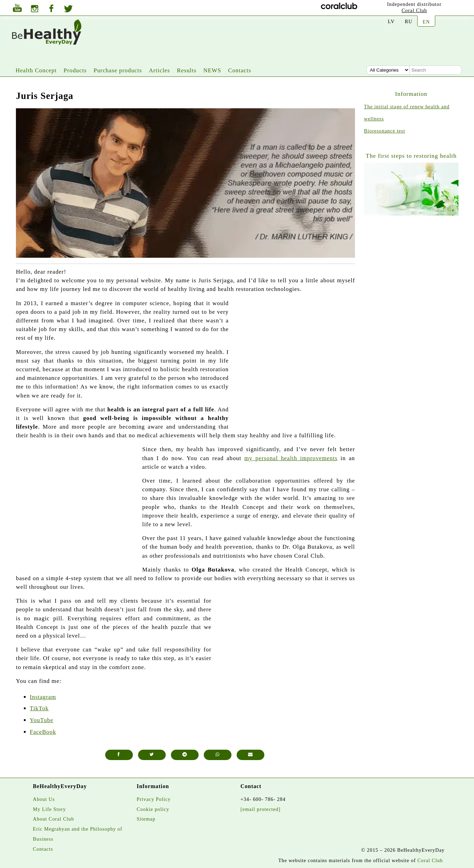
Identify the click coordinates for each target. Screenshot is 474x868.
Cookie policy (153, 809)
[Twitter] (68, 10)
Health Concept (36, 70)
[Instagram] (35, 10)
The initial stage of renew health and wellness (407, 113)
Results (186, 70)
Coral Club (414, 10)
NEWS (212, 70)
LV (391, 21)
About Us (44, 799)
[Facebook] (51, 9)
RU (409, 21)
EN (426, 22)
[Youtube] (17, 9)
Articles (159, 70)
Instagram (43, 697)
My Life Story (49, 809)
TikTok (39, 708)
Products (75, 70)
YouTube (42, 720)
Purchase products (118, 70)
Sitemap (146, 819)
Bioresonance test (385, 131)
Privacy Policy (154, 799)
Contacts (240, 70)
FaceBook (43, 732)
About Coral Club (53, 819)
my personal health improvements (291, 458)
